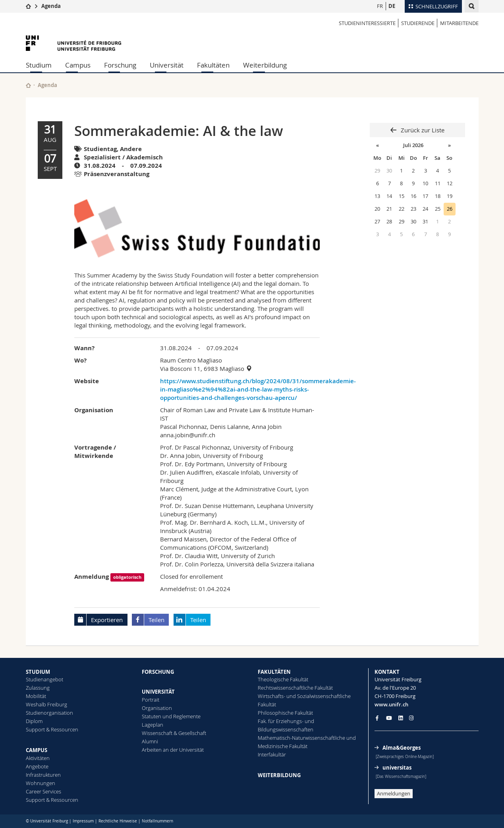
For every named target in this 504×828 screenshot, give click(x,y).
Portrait (151, 700)
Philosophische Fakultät (285, 713)
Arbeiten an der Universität (173, 750)
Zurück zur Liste (422, 130)
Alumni (150, 741)
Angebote (37, 766)
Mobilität (36, 696)
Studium (39, 65)
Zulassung (38, 688)
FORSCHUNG (158, 672)
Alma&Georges (402, 748)
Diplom (34, 721)
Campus (78, 65)
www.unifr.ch (391, 704)
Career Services (43, 791)
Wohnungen (41, 783)
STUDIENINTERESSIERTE (367, 23)
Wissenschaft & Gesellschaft (174, 733)
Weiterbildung (265, 65)
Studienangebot (44, 679)
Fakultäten (213, 65)
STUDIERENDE (418, 23)
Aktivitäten (38, 758)
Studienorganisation (49, 713)
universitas (397, 768)
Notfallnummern (157, 821)
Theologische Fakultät (283, 679)
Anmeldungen (394, 793)
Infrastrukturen (43, 775)
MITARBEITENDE (459, 23)
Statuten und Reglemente (171, 716)
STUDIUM (38, 672)
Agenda (51, 6)
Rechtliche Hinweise (118, 821)
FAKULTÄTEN (274, 672)
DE (392, 6)
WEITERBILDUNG (279, 775)
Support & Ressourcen (52, 729)
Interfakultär (272, 754)
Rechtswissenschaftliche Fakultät (295, 688)
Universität (167, 65)
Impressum (83, 821)
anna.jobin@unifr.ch (188, 435)
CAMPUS (37, 750)
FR (380, 6)
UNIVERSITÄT (158, 692)
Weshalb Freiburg (46, 704)
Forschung (120, 65)
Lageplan (153, 725)
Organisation (157, 708)
